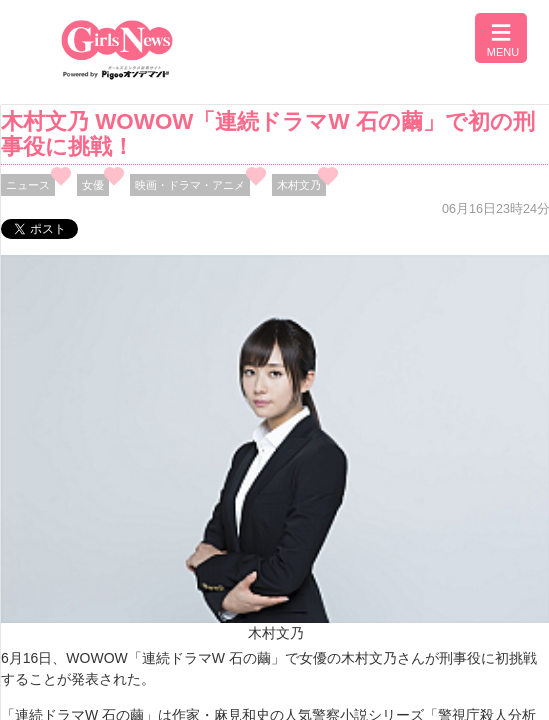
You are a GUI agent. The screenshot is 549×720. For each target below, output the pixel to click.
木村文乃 (299, 185)
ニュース (28, 185)
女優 (93, 185)
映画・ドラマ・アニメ (190, 185)
